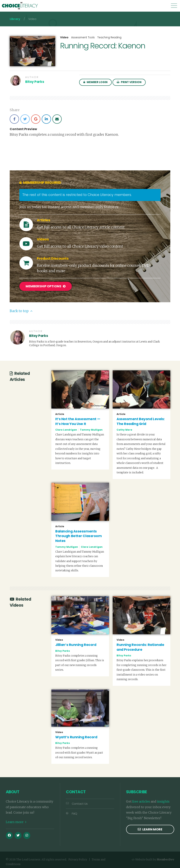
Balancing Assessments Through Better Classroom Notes (78, 534)
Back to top (21, 309)
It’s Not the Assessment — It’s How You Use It (78, 420)
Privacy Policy (78, 858)
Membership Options (46, 286)
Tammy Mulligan (91, 428)
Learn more (16, 820)
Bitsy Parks (35, 82)
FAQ (72, 812)
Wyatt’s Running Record (76, 735)
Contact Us (77, 802)
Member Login (95, 82)
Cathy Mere (124, 428)
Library (15, 19)
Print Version (129, 82)
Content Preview (23, 129)
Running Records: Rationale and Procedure (140, 645)
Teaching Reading (109, 37)
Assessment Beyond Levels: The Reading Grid (141, 420)
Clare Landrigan (66, 428)
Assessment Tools (83, 37)
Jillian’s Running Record (76, 643)
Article (60, 412)
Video (64, 38)
